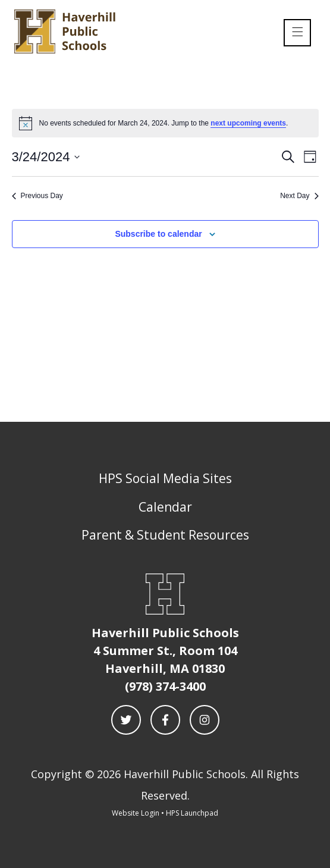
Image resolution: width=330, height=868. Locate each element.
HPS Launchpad (192, 813)
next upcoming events (248, 123)
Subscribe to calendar (158, 234)
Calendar (165, 507)
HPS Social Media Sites (165, 478)
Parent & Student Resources (165, 535)
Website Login (136, 813)
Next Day (299, 196)
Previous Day (37, 196)
